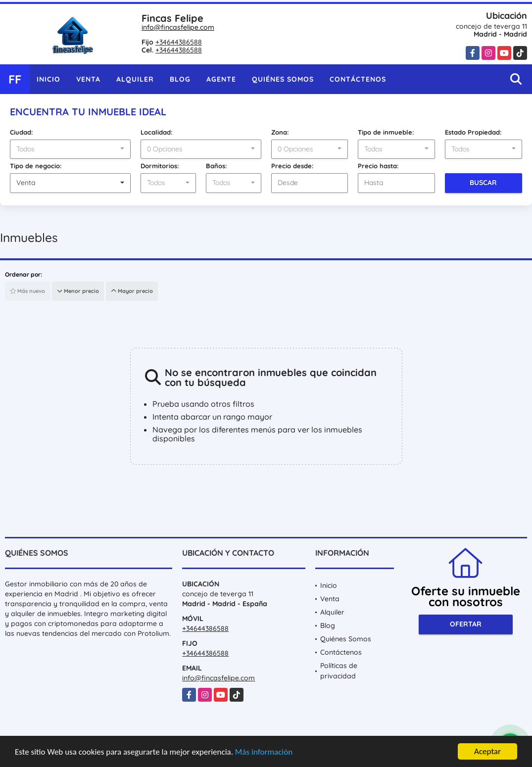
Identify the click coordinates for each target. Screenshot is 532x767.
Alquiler (135, 79)
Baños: (217, 166)
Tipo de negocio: (36, 166)
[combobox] (70, 149)
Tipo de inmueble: (386, 132)
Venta (88, 79)
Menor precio (78, 291)
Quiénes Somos (283, 79)
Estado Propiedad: (473, 132)
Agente (221, 79)
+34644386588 (179, 42)
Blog (180, 79)
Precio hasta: (378, 166)
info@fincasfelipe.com (178, 27)
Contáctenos (358, 79)
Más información (264, 752)
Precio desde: (292, 166)
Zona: (280, 132)
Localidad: (157, 132)
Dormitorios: (160, 166)
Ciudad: (22, 132)
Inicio (48, 79)
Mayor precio (132, 291)
